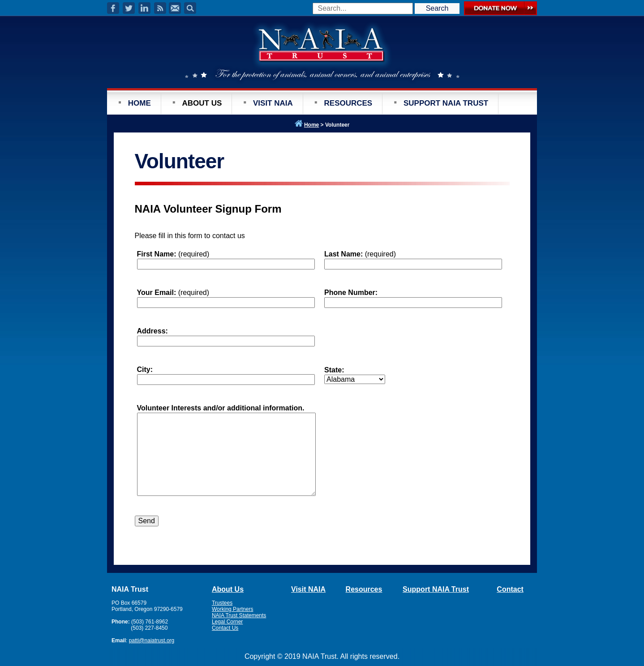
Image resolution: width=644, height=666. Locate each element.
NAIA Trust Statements (239, 615)
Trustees (222, 603)
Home (311, 125)
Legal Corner (227, 622)
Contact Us (225, 628)
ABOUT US (202, 103)
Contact (510, 589)
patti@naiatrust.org (152, 640)
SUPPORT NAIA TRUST (446, 103)
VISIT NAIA (273, 103)
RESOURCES (348, 103)
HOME (140, 103)
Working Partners (232, 609)
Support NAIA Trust (436, 589)
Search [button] (437, 8)
